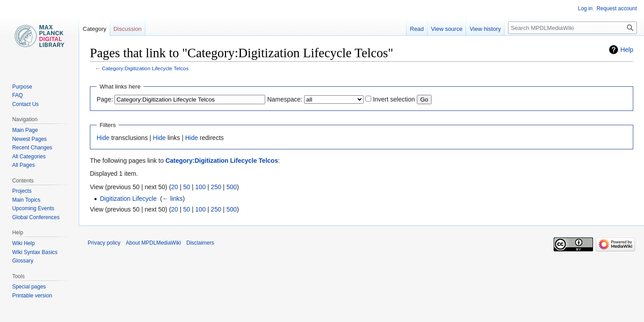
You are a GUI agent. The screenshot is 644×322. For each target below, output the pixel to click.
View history (485, 29)
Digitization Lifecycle (128, 199)
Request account (617, 8)
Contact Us (25, 104)
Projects (22, 191)
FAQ (17, 95)
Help (627, 50)
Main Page (25, 130)
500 (231, 187)
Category (95, 29)
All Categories (29, 157)
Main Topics (26, 200)
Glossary (23, 261)
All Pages (23, 165)
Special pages (29, 287)
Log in (585, 8)
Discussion (128, 29)
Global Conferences (36, 217)
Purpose (22, 87)
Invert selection (394, 99)
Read (417, 29)
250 (216, 187)
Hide (103, 138)
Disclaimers (200, 243)
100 (201, 187)
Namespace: (285, 99)
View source (447, 29)
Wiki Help (23, 243)
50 (187, 187)
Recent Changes (32, 148)
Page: (105, 99)
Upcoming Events (33, 208)
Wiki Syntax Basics (35, 252)
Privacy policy (104, 243)
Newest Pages (29, 139)
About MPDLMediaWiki (153, 243)
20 (175, 187)
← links (173, 199)
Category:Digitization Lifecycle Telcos (145, 68)
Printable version (32, 296)
